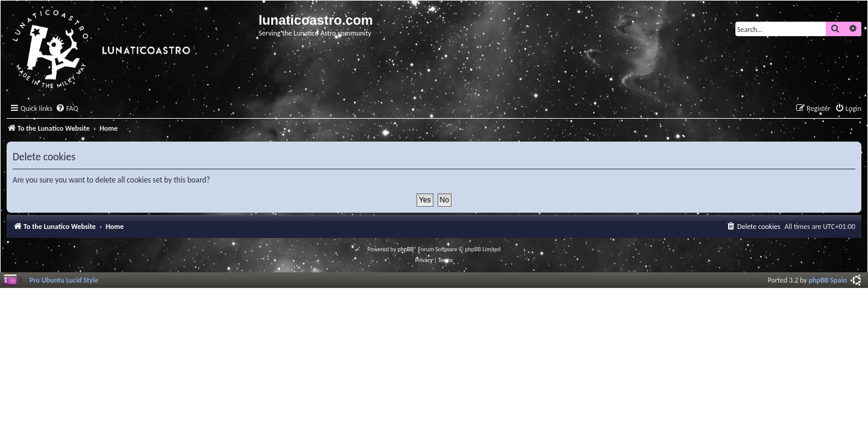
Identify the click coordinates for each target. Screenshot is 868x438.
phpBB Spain (828, 280)
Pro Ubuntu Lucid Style (64, 280)
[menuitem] (67, 109)
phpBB (406, 249)
